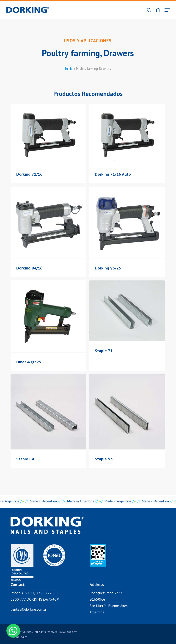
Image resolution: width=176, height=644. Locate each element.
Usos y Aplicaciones (88, 41)
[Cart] (158, 10)
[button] (167, 10)
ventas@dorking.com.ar (29, 609)
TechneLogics (19, 637)
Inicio (69, 69)
